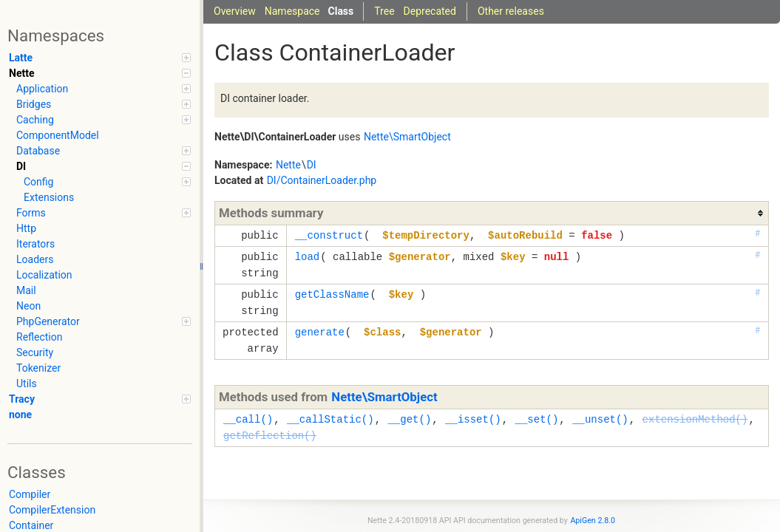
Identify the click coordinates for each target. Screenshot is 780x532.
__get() (409, 419)
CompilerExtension (52, 510)
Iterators (35, 244)
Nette (100, 73)
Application (104, 89)
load (308, 257)
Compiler (30, 494)
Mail (26, 290)
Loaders (35, 259)
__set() (536, 419)
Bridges (104, 104)
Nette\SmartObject (384, 397)
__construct (329, 235)
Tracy (100, 399)
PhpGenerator (104, 321)
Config (107, 182)
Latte (100, 58)
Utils (27, 383)
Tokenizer (38, 368)
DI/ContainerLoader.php (322, 180)
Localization (44, 275)
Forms (104, 213)
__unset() (600, 419)
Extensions (49, 197)
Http (26, 228)
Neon (28, 306)
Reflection (39, 337)
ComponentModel (58, 135)
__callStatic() (330, 419)
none (20, 415)
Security (35, 352)
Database (104, 151)
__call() (248, 419)
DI (104, 166)
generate (320, 332)
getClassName (332, 294)
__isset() (473, 419)
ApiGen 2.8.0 (593, 521)
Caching (104, 120)
